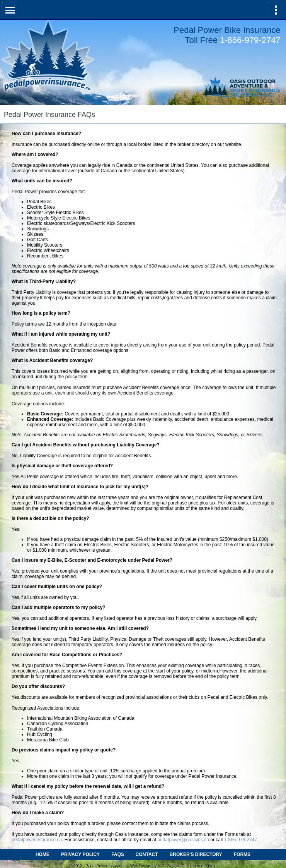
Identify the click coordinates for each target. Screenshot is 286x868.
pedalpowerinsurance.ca (37, 840)
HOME (43, 854)
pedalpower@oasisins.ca (183, 840)
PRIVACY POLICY (80, 854)
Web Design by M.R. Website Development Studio (173, 866)
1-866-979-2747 (250, 40)
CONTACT (147, 854)
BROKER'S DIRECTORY (196, 854)
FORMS (242, 854)
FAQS (118, 854)
